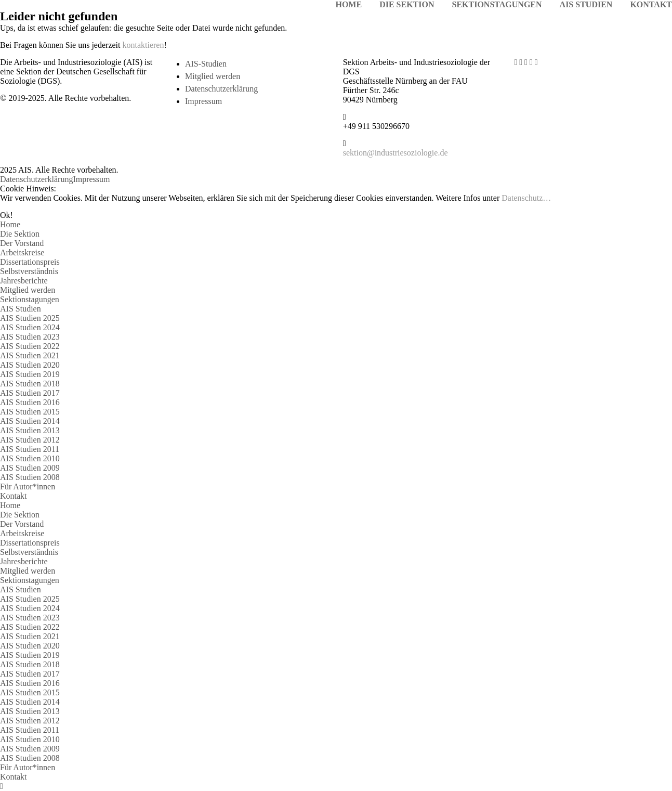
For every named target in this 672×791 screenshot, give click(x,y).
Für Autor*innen (28, 487)
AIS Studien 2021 (30, 355)
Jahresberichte (24, 281)
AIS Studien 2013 (30, 430)
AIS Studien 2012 (30, 440)
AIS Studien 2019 (30, 374)
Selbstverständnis (29, 271)
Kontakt (14, 496)
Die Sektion (20, 234)
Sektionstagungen (30, 299)
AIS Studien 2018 (30, 384)
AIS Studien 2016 (30, 402)
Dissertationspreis (30, 262)
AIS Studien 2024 (30, 327)
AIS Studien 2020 (30, 365)
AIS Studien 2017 (30, 393)
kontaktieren (143, 45)
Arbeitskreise (22, 252)
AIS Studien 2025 (30, 318)
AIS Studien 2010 (30, 458)
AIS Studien (21, 309)
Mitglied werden (213, 76)
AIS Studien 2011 (30, 449)
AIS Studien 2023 (30, 337)
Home (10, 224)
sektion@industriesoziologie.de (396, 153)
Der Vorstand (22, 243)
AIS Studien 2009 (30, 468)
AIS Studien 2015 (30, 412)
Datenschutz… (526, 198)
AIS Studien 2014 (30, 421)
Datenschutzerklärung (221, 89)
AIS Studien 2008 (30, 477)
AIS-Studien (206, 64)
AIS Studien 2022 (30, 346)
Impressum (203, 101)
